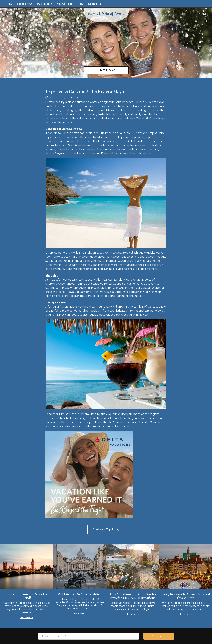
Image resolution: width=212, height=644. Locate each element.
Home (8, 4)
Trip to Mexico (106, 70)
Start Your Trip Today (106, 529)
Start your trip (159, 636)
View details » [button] (26, 617)
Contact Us (95, 4)
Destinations (45, 4)
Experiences (25, 4)
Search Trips (65, 4)
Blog (80, 4)
